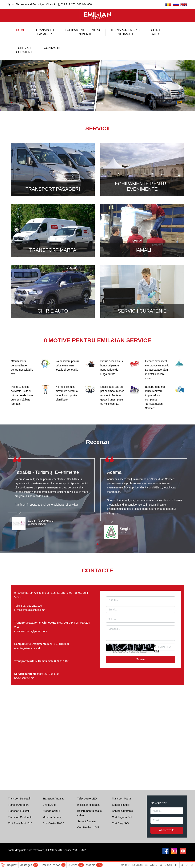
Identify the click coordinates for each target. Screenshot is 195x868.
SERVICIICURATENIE (25, 50)
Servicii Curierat (87, 821)
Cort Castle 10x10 (53, 823)
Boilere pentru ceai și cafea (90, 813)
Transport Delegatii (19, 799)
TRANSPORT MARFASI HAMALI (125, 32)
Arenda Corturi (51, 811)
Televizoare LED (87, 799)
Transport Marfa (121, 799)
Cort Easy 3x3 (120, 823)
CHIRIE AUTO (53, 311)
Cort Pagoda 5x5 (122, 817)
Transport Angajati (53, 799)
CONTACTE (52, 48)
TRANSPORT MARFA (53, 250)
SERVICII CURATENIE (142, 311)
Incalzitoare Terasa (88, 805)
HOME (21, 30)
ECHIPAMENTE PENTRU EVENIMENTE (82, 32)
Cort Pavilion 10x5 (88, 827)
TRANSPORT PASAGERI (53, 189)
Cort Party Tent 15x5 (20, 823)
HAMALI (142, 250)
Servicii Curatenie (122, 811)
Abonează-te (167, 830)
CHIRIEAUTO (156, 32)
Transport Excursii (19, 811)
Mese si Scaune (52, 817)
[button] (15, 86)
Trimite (141, 659)
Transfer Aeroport (18, 805)
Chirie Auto (49, 805)
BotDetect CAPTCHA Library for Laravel (130, 652)
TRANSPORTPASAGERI (45, 32)
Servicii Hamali (121, 805)
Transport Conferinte (20, 817)
